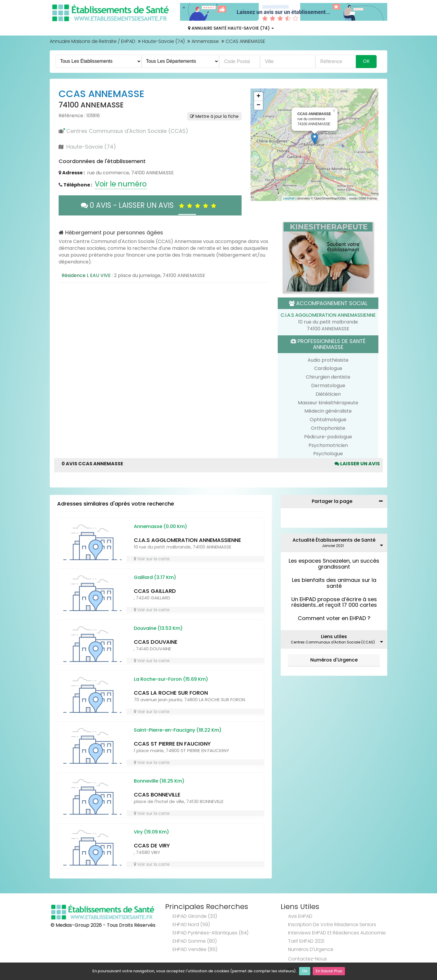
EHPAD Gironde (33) (195, 916)
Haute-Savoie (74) (163, 41)
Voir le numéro (121, 184)
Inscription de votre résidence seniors (332, 925)
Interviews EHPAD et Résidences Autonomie (337, 933)
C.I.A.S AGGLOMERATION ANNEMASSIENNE (328, 315)
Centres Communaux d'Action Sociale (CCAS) (127, 131)
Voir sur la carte (152, 559)
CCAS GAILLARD (155, 591)
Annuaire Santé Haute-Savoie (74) (231, 28)
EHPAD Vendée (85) (195, 949)
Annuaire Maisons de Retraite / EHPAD (93, 41)
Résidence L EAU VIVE (86, 275)
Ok (305, 971)
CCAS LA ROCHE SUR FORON (171, 693)
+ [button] (258, 96)
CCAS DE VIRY (152, 845)
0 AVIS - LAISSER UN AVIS (150, 205)
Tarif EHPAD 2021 (306, 941)
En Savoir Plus (329, 971)
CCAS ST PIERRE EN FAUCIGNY (172, 744)
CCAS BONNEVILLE (157, 795)
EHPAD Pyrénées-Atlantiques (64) (211, 933)
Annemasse (205, 41)
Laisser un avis (357, 464)
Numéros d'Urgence (334, 660)
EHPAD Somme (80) (195, 941)
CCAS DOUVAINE (156, 642)
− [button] (258, 105)
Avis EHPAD (300, 916)
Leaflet (289, 198)
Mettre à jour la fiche (214, 116)
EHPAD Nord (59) (191, 925)
